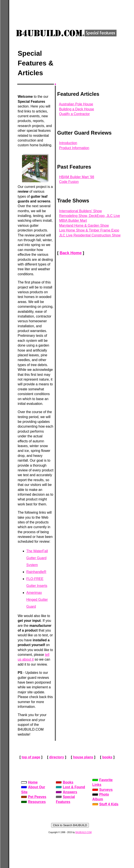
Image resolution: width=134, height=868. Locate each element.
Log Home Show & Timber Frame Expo (89, 230)
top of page (31, 757)
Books (65, 782)
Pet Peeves (34, 797)
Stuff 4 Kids (105, 804)
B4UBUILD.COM (84, 832)
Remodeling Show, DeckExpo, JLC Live (90, 216)
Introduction (68, 143)
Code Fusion (69, 182)
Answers (67, 792)
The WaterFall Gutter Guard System (37, 558)
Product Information (74, 148)
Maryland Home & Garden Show (84, 226)
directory (57, 757)
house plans (83, 757)
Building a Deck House (77, 109)
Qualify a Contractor (74, 114)
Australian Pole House (76, 104)
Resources (33, 802)
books (107, 757)
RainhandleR (36, 572)
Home (29, 782)
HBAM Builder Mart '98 (77, 177)
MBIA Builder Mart (73, 221)
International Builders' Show (80, 211)
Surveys (102, 790)
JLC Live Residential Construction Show (90, 235)
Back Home (71, 253)
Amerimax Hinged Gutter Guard (37, 600)
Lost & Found (70, 787)
